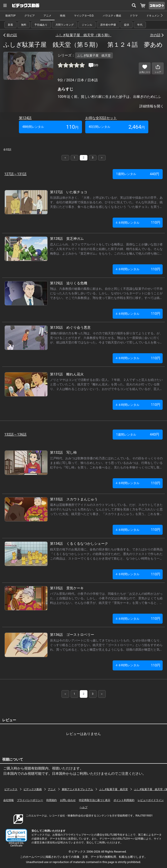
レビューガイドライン (151, 800)
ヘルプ (83, 807)
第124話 (25, 118)
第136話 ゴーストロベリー (72, 635)
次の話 (155, 35)
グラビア (30, 16)
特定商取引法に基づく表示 (95, 800)
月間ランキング (65, 25)
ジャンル (87, 25)
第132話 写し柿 (63, 452)
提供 (127, 25)
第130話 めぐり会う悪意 (70, 327)
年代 (140, 25)
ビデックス (11, 789)
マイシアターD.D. (84, 16)
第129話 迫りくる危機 (69, 283)
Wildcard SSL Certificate (16, 844)
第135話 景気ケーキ (67, 588)
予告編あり (41, 25)
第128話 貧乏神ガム (67, 239)
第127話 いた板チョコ (69, 192)
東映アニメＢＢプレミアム (77, 789)
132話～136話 (15, 434)
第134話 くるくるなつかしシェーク (79, 544)
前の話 (12, 35)
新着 (10, 25)
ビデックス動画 (33, 789)
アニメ (47, 16)
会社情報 (8, 800)
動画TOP (11, 16)
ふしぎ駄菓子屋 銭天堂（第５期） (83, 35)
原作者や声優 (108, 25)
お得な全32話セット (101, 118)
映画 (63, 16)
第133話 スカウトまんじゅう (74, 499)
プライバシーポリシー (30, 800)
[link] (16, 835)
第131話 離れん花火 (67, 374)
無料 (24, 25)
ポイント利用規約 (124, 800)
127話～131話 (15, 174)
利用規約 (52, 800)
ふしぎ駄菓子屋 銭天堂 (114, 789)
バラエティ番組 (112, 16)
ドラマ (134, 16)
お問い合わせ (68, 800)
